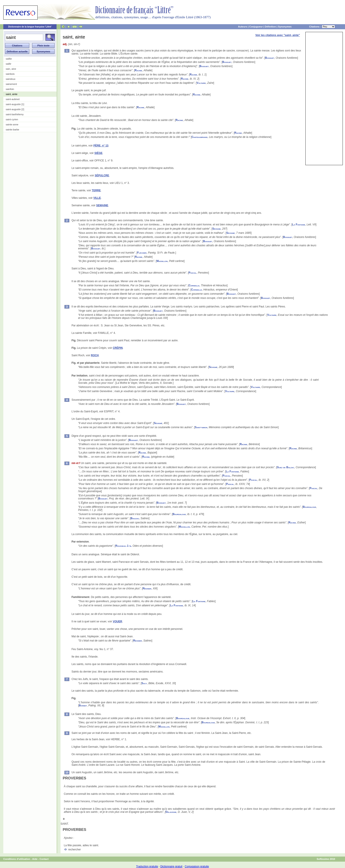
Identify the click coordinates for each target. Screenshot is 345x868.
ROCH (95, 355)
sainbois (10, 74)
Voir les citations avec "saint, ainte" (278, 35)
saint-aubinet (13, 99)
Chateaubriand (200, 137)
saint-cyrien (12, 119)
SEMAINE (102, 205)
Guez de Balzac (285, 467)
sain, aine (11, 69)
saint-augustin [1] (15, 104)
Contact (44, 859)
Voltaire (201, 83)
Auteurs (243, 27)
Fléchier (142, 253)
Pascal (193, 273)
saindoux (11, 79)
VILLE (97, 198)
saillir (8, 64)
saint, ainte (12, 94)
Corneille (194, 285)
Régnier (147, 588)
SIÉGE (98, 153)
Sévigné (217, 229)
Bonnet (83, 705)
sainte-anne (12, 124)
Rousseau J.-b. (124, 546)
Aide (35, 859)
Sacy (144, 683)
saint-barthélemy (15, 114)
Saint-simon (201, 427)
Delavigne (171, 812)
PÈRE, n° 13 (101, 146)
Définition (270, 27)
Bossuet (270, 58)
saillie (9, 59)
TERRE (96, 190)
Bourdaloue (309, 507)
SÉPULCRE (102, 175)
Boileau (135, 518)
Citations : (322, 27)
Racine (138, 70)
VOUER (117, 621)
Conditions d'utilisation (17, 859)
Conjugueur (256, 27)
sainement (11, 84)
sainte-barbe (12, 130)
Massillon (162, 261)
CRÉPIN (118, 348)
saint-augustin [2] (15, 109)
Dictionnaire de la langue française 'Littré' (30, 27)
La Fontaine (299, 225)
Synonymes (285, 27)
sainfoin (10, 89)
